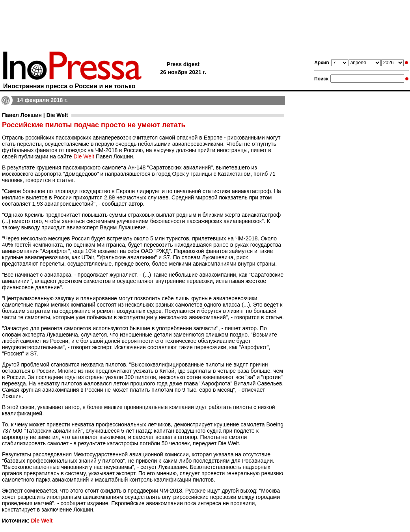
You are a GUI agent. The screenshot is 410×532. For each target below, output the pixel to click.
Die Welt (84, 156)
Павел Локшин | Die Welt (35, 115)
